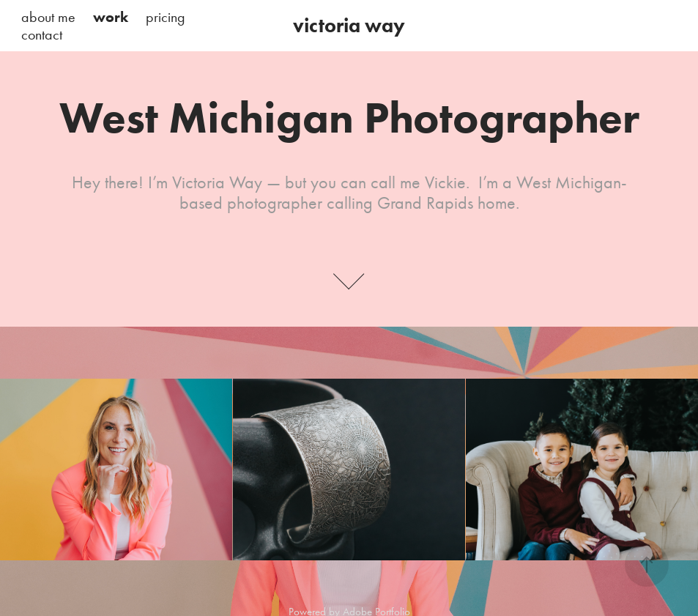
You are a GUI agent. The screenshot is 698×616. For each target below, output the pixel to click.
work (111, 17)
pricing (166, 17)
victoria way (349, 25)
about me (48, 17)
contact (42, 34)
